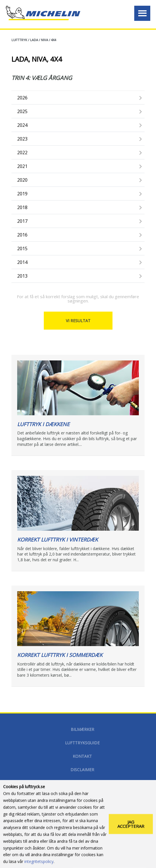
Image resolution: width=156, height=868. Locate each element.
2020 (22, 180)
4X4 (54, 40)
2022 (22, 153)
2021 (22, 166)
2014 (22, 262)
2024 (22, 125)
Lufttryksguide (82, 743)
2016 (22, 235)
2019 (22, 194)
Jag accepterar (131, 825)
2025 (22, 111)
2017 (22, 221)
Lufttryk (19, 40)
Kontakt (82, 756)
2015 (22, 248)
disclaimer (82, 770)
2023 (22, 139)
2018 (22, 207)
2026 (22, 98)
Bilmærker (82, 729)
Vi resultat (78, 321)
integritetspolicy (39, 862)
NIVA (45, 40)
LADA (34, 40)
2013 (22, 276)
